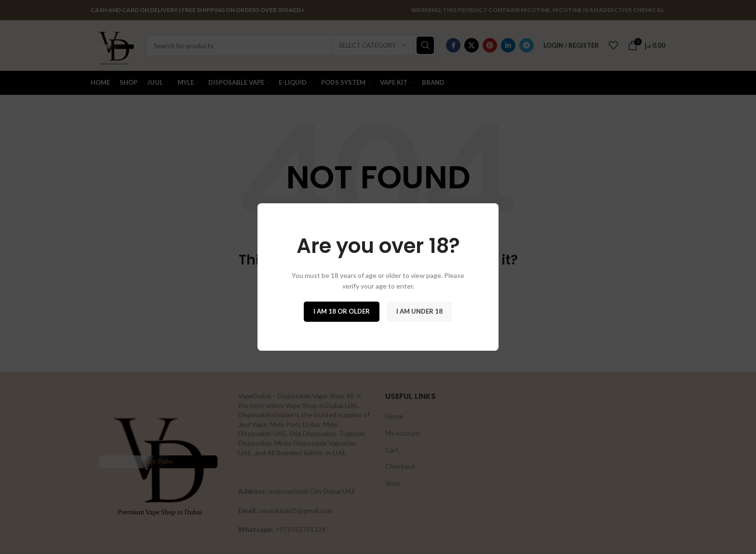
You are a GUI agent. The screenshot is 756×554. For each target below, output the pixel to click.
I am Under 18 (419, 311)
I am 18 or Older (342, 311)
